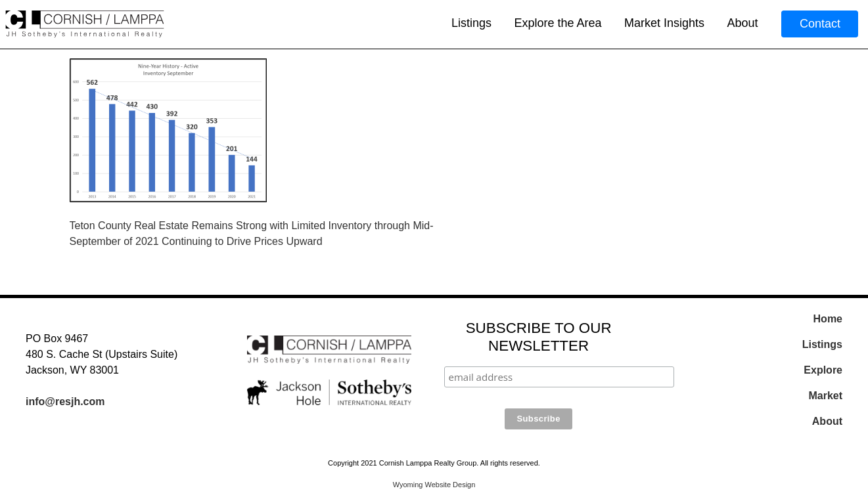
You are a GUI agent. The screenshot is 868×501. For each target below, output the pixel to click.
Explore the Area (558, 23)
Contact (820, 24)
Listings (471, 23)
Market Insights (664, 23)
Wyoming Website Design (434, 485)
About (742, 23)
